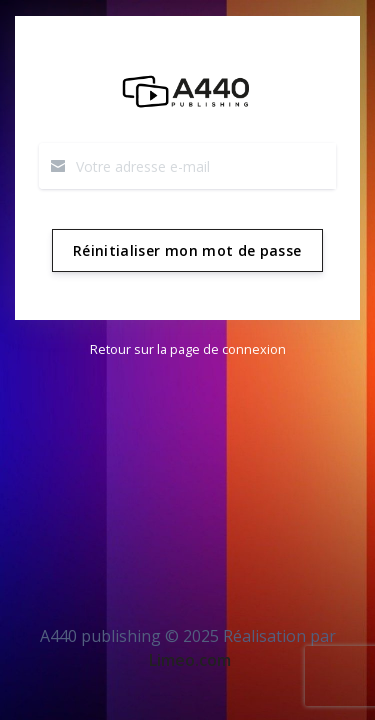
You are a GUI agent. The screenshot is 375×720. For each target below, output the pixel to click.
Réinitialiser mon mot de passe (187, 250)
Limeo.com (190, 660)
